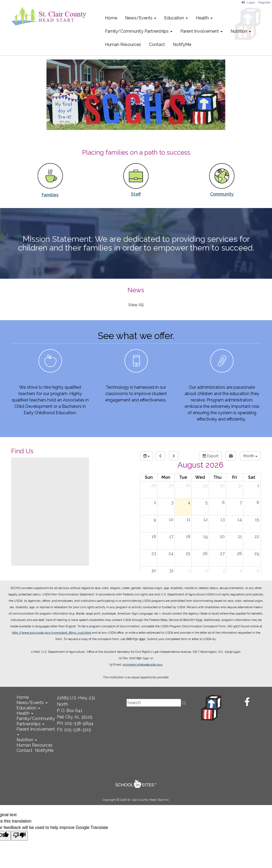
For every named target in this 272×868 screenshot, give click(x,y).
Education (176, 18)
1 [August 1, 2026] (258, 486)
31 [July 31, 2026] (240, 486)
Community (222, 194)
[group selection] (147, 456)
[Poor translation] (19, 836)
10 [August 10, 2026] (171, 520)
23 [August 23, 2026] (154, 554)
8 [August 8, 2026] (258, 503)
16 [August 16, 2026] (154, 537)
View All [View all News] (136, 305)
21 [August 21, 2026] (240, 537)
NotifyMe (182, 45)
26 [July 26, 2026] (154, 486)
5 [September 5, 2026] (258, 571)
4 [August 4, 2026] (189, 503)
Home (111, 18)
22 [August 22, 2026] (257, 537)
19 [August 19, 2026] (205, 537)
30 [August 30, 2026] (154, 571)
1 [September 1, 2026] (190, 571)
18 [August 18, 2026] (188, 537)
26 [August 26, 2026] (205, 554)
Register (265, 2)
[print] (231, 456)
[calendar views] (250, 456)
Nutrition (241, 31)
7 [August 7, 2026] (241, 503)
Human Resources (123, 45)
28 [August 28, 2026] (239, 554)
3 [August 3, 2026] (172, 503)
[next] (174, 456)
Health (204, 18)
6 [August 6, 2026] (223, 503)
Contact (157, 45)
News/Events (141, 18)
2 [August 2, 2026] (155, 503)
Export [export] (210, 456)
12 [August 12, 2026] (206, 520)
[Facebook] (247, 703)
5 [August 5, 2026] (207, 503)
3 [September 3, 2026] (224, 571)
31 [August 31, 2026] (171, 571)
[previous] (161, 456)
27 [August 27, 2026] (222, 554)
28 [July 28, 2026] (188, 486)
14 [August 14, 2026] (240, 520)
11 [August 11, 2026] (189, 520)
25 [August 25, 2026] (188, 554)
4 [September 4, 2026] (241, 571)
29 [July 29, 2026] (205, 486)
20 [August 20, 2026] (222, 537)
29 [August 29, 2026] (257, 554)
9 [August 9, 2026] (155, 520)
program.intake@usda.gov (143, 665)
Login (248, 2)
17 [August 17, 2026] (171, 537)
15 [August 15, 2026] (257, 520)
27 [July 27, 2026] (171, 486)
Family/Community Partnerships (139, 31)
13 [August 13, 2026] (223, 520)
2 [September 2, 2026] (207, 571)
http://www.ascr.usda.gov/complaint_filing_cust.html (52, 633)
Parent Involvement (201, 31)
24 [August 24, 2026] (171, 554)
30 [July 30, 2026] (222, 486)
